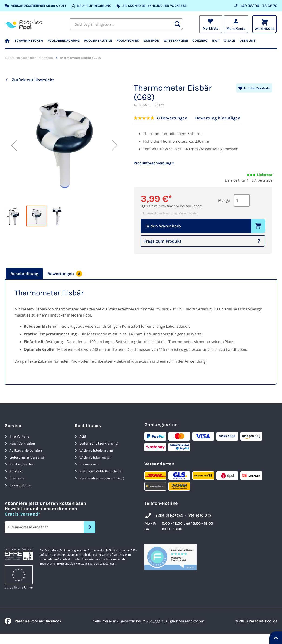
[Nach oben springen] (276, 638)
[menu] (141, 43)
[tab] (24, 274)
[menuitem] (8, 43)
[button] (14, 145)
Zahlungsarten (22, 464)
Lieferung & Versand (27, 457)
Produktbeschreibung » (154, 163)
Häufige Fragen (22, 443)
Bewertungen (65, 274)
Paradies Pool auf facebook (33, 621)
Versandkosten (189, 213)
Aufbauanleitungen (26, 450)
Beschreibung (24, 274)
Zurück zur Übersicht (33, 80)
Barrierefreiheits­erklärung (101, 478)
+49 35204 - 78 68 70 (183, 516)
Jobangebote (20, 485)
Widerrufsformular (95, 457)
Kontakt (16, 471)
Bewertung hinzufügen (218, 118)
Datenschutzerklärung (99, 443)
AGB (83, 436)
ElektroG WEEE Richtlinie (100, 471)
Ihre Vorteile (19, 436)
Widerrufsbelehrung (96, 450)
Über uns (17, 478)
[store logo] (23, 24)
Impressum (89, 464)
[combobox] (127, 24)
